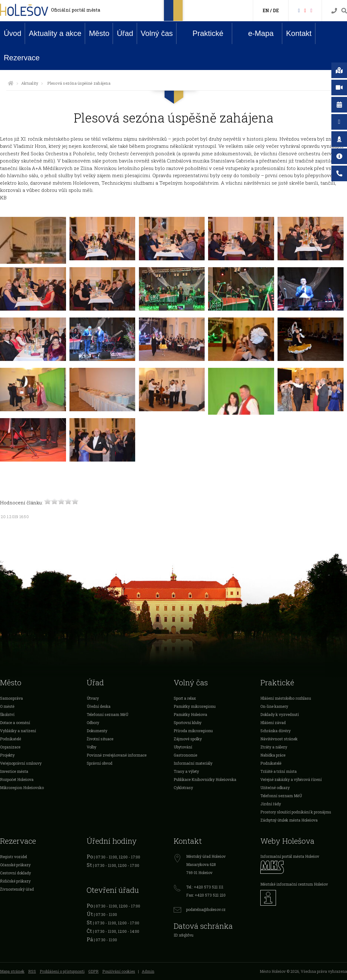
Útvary (93, 698)
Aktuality (30, 83)
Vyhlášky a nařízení (18, 731)
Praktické (203, 33)
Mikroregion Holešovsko (22, 787)
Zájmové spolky (188, 739)
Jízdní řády (271, 804)
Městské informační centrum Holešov (294, 884)
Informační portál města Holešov (290, 856)
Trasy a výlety (186, 771)
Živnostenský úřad (17, 889)
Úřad (125, 33)
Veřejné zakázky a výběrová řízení (291, 779)
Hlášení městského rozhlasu (286, 698)
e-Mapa (256, 33)
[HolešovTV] (305, 10)
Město (99, 33)
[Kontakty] (334, 11)
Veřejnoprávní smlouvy (21, 763)
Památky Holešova (190, 714)
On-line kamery (274, 706)
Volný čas (157, 33)
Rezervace (22, 58)
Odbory (93, 722)
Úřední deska (99, 706)
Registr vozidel (13, 857)
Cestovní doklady (15, 873)
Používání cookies (119, 971)
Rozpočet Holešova (17, 779)
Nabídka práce (273, 755)
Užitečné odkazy (275, 787)
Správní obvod (100, 763)
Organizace (10, 747)
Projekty (7, 755)
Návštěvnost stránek (279, 739)
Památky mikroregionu (195, 706)
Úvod (13, 33)
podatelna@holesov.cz (206, 909)
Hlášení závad (273, 722)
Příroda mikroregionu (193, 731)
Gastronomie (185, 755)
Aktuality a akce (55, 33)
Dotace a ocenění (15, 722)
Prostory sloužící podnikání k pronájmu (296, 812)
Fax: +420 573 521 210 (206, 895)
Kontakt (299, 33)
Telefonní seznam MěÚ (107, 714)
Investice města (14, 771)
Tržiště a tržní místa (278, 771)
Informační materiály (193, 763)
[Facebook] (299, 10)
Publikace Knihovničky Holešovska (205, 779)
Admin (148, 971)
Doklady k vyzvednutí (280, 714)
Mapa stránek (12, 971)
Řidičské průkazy (15, 881)
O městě (7, 706)
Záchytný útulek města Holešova (289, 820)
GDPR (93, 971)
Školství (7, 714)
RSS (32, 971)
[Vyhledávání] (344, 11)
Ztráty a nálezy (274, 747)
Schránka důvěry (276, 731)
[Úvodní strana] (11, 83)
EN (266, 10)
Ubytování (183, 747)
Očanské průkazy (15, 865)
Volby (92, 747)
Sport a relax (185, 698)
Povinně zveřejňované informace (117, 755)
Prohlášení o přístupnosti (62, 971)
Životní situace (100, 739)
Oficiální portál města (76, 10)
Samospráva (11, 698)
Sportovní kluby (188, 722)
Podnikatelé (10, 739)
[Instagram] (311, 10)
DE (276, 10)
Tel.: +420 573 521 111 (205, 887)
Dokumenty (97, 731)
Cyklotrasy (183, 787)
